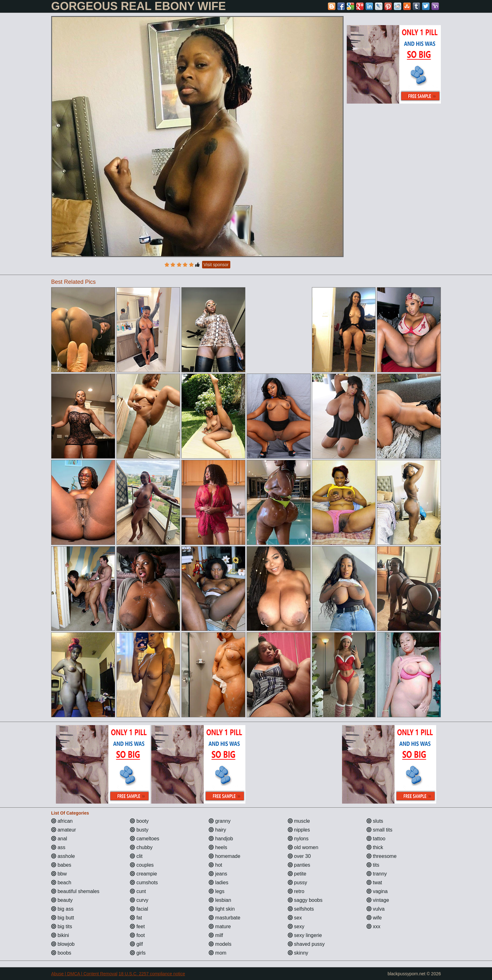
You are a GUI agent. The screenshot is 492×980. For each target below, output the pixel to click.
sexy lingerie (305, 935)
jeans (218, 874)
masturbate (224, 918)
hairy (217, 830)
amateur (64, 830)
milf (216, 935)
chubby (141, 847)
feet (137, 926)
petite (297, 874)
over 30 (299, 856)
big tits (62, 926)
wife (374, 918)
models (220, 944)
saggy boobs (305, 900)
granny (219, 821)
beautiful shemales (75, 891)
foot (137, 935)
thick (375, 847)
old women (303, 847)
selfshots (301, 909)
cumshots (144, 883)
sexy (296, 926)
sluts (375, 821)
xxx (373, 926)
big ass (62, 909)
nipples (299, 830)
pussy (297, 883)
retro (296, 891)
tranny (377, 874)
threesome (382, 856)
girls (138, 953)
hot (215, 865)
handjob (221, 839)
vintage (378, 900)
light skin (222, 909)
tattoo (376, 839)
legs (217, 891)
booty (139, 821)
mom (217, 953)
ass (58, 847)
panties (299, 865)
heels (218, 847)
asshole (63, 856)
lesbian (220, 900)
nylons (298, 839)
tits (373, 865)
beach (61, 883)
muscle (299, 821)
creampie (143, 874)
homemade (225, 856)
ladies (218, 883)
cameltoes (144, 839)
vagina (377, 891)
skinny (298, 953)
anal (59, 839)
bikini (60, 935)
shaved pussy (306, 944)
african (62, 821)
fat (136, 918)
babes (61, 865)
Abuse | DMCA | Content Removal (84, 974)
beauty (62, 900)
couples (142, 865)
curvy (139, 900)
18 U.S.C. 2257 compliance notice (152, 974)
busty (139, 830)
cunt (138, 891)
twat (374, 883)
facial (139, 909)
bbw (59, 874)
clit (136, 856)
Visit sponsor (216, 265)
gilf (136, 944)
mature (220, 926)
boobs (61, 953)
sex (295, 918)
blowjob (63, 944)
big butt (63, 918)
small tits (380, 830)
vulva (376, 909)
